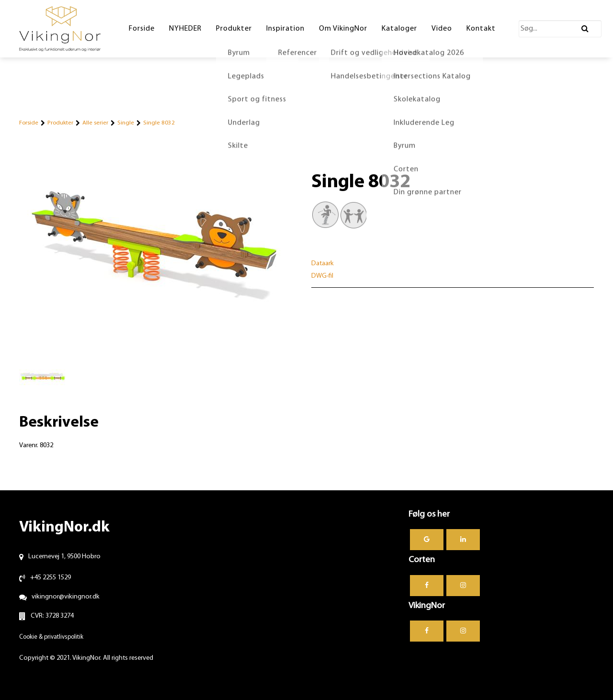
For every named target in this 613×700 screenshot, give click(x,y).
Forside (29, 123)
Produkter (60, 123)
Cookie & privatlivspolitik (51, 637)
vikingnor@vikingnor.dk (66, 597)
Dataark (323, 264)
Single (126, 123)
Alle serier (95, 123)
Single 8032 (159, 123)
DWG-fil (322, 276)
